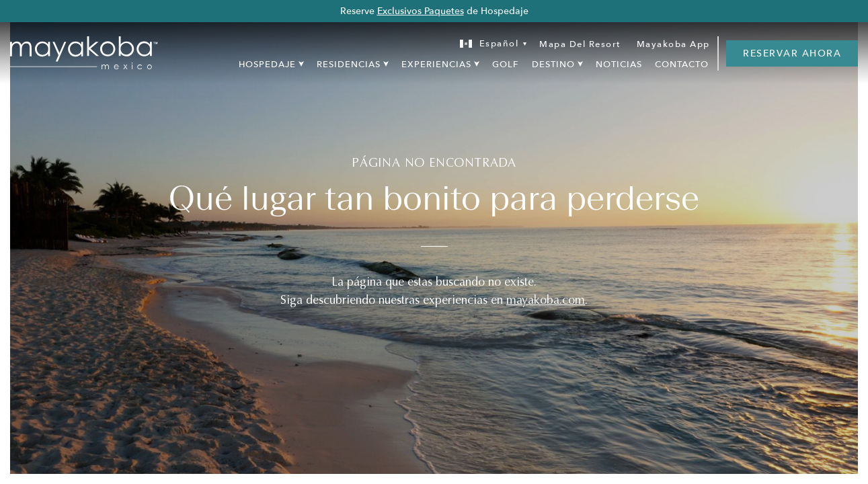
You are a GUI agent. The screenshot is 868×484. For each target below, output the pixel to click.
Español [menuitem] (499, 44)
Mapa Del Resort (580, 44)
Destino (553, 65)
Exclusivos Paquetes (421, 11)
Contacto (682, 65)
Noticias (619, 65)
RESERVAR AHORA (792, 53)
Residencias (349, 65)
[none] (489, 44)
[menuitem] (489, 44)
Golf (505, 65)
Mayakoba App (673, 44)
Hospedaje (267, 65)
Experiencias (436, 65)
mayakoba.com (546, 300)
